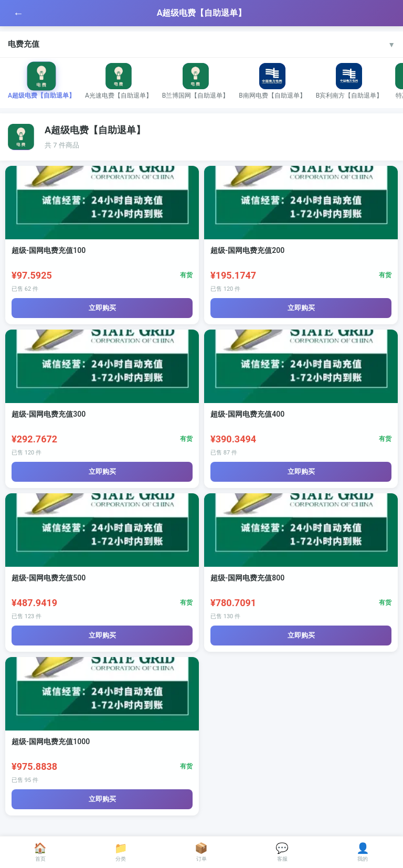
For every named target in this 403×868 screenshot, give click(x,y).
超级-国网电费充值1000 (51, 742)
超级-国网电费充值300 (49, 414)
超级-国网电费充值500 (49, 578)
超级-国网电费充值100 (49, 250)
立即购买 (102, 308)
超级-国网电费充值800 (247, 578)
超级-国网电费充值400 (247, 414)
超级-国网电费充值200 (247, 250)
